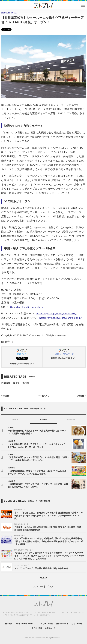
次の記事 (82, 396)
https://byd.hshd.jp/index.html (26, 307)
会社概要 (9, 623)
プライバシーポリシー (24, 623)
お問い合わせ (77, 623)
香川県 (16, 383)
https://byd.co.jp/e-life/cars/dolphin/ (61, 318)
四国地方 (6, 383)
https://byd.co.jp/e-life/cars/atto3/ (57, 313)
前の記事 (5, 396)
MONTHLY (72, 419)
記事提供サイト (62, 623)
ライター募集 (37, 628)
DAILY (15, 419)
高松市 (26, 383)
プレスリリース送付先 (44, 623)
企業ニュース (50, 628)
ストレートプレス (43, 586)
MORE (43, 578)
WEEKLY (43, 419)
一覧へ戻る (43, 396)
